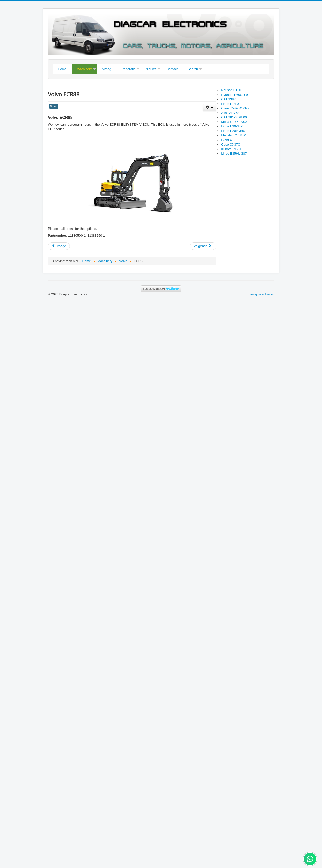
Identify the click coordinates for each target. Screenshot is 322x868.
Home (62, 69)
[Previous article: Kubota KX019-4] (59, 246)
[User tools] (209, 108)
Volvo (54, 106)
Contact (172, 69)
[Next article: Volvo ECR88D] (203, 246)
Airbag (107, 69)
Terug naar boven (261, 294)
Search (193, 69)
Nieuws (151, 69)
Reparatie (128, 69)
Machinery (84, 69)
